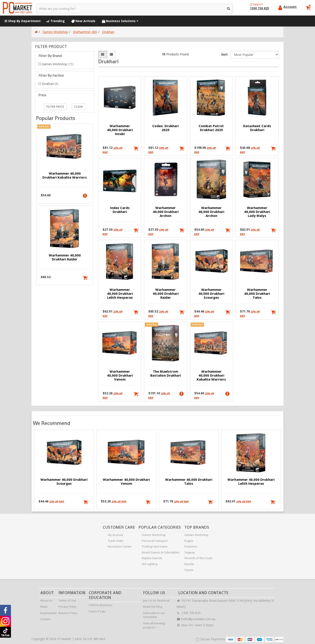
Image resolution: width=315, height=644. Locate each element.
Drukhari (50, 84)
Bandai (189, 564)
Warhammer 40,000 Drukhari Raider (65, 257)
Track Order (116, 541)
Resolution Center (120, 546)
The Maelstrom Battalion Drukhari (166, 373)
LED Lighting (150, 564)
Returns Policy (68, 613)
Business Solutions (120, 21)
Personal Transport (155, 541)
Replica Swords (152, 558)
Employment (48, 613)
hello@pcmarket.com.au (196, 619)
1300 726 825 (189, 613)
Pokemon (191, 546)
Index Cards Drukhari (120, 210)
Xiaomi (189, 570)
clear (79, 107)
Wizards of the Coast (198, 558)
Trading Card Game (155, 546)
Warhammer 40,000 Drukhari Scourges (211, 293)
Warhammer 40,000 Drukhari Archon (166, 212)
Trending (55, 21)
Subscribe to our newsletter (154, 615)
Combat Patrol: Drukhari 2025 (211, 128)
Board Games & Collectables (161, 552)
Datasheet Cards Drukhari (257, 128)
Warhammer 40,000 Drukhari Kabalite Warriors (65, 175)
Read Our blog (153, 607)
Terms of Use (67, 600)
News (44, 607)
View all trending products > (154, 625)
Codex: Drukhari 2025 (165, 128)
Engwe (189, 541)
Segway (190, 552)
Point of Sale (97, 611)
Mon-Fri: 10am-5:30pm (195, 625)
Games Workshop (58, 64)
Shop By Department (23, 21)
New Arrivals (83, 21)
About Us (46, 600)
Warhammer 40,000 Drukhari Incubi (120, 130)
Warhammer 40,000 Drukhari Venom (120, 375)
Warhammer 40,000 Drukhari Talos (257, 293)
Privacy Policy (67, 607)
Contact (45, 619)
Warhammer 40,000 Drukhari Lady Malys (257, 212)
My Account (115, 535)
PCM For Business (101, 605)
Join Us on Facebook (156, 600)
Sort (224, 54)
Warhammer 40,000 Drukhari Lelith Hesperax (120, 293)
